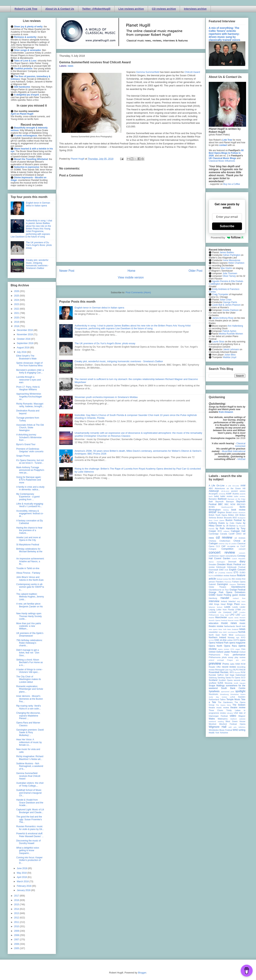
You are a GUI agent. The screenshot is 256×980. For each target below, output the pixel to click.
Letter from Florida (225, 610)
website (242, 719)
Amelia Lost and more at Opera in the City (28, 539)
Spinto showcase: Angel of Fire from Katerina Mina (29, 364)
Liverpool (227, 612)
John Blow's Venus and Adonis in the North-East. (30, 578)
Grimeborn (240, 592)
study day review (218, 697)
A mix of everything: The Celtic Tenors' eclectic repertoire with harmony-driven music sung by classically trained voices (224, 34)
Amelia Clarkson (230, 310)
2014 (17, 909)
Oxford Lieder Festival (227, 652)
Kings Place (233, 604)
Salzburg (213, 678)
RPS (232, 672)
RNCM (242, 670)
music (236, 620)
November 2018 (25, 334)
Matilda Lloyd (230, 357)
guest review (239, 595)
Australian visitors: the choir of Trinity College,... (30, 784)
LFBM (238, 610)
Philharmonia (215, 657)
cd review (224, 537)
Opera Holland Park (219, 643)
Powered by (227, 237)
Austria (236, 494)
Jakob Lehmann (231, 349)
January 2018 (24, 890)
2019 (17, 322)
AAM (243, 486)
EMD (221, 570)
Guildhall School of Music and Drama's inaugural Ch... (29, 793)
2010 (17, 926)
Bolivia (226, 510)
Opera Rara (230, 646)
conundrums (231, 556)
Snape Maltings (217, 686)
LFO (244, 610)
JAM (211, 604)
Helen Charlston (236, 263)
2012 (17, 918)
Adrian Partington (232, 255)
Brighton (221, 512)
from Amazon (226, 412)
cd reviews (240, 538)
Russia (237, 672)
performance (239, 655)
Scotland (213, 680)
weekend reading (216, 721)
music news (229, 623)
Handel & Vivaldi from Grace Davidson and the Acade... (30, 803)
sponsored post (228, 692)
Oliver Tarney (229, 276)
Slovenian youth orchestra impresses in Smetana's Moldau (106, 397)
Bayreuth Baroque (225, 502)
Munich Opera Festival (218, 620)
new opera (213, 629)
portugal (221, 660)
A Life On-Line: (233, 486)
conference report (217, 556)
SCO (243, 678)
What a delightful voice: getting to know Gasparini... (28, 851)
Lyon (243, 615)
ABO (211, 488)
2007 (17, 940)
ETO (236, 572)
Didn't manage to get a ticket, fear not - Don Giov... (28, 653)
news (70, 66)
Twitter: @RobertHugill (96, 9)
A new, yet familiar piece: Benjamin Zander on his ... (30, 606)
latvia (243, 604)
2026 (17, 291)
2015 (17, 905)
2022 (17, 309)
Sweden (242, 697)
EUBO (242, 572)
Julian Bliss (230, 355)
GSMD (212, 595)
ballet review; (240, 496)
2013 (17, 913)
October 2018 (24, 339)
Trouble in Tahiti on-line (28, 568)
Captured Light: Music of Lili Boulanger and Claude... (30, 811)
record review (229, 667)
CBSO (239, 534)
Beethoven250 (227, 507)
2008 (17, 935)
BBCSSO (241, 504)
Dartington (221, 562)
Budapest (242, 518)
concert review (222, 552)
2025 (17, 296)
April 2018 (22, 877)
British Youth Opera (218, 515)
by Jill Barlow (229, 526)
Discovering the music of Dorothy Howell (28, 842)
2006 (17, 944)
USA (236, 713)
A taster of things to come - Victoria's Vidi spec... (30, 671)
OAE (217, 640)
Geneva (233, 584)
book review (238, 510)
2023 (17, 304)
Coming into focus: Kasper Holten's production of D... (29, 860)
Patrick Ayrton (229, 331)
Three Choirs (216, 710)
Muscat (230, 620)
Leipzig (212, 610)
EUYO (211, 576)
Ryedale (212, 675)
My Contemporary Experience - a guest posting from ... (28, 497)
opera (242, 640)
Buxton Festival (234, 520)
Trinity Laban (233, 710)
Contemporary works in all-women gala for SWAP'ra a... (30, 587)
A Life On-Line (217, 486)
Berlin (242, 507)
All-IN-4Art (225, 491)
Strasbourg (224, 694)
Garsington (223, 584)
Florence (228, 582)
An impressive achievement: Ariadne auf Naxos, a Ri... (30, 561)
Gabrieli (212, 584)
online (230, 640)
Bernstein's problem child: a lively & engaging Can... (30, 371)
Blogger (142, 973)
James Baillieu (227, 252)
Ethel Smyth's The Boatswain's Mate (26, 357)
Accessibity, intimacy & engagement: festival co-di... (30, 514)
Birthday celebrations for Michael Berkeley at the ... (29, 552)
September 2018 (25, 343)
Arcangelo (213, 494)
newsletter (213, 632)
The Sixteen (239, 705)
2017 (17, 896)
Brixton (220, 518)
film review (237, 579)
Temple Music (233, 699)
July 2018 (22, 352)
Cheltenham (225, 541)
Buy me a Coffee (232, 184)
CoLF (243, 546)
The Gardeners (225, 702)
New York (222, 629)
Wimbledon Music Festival (220, 730)
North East (214, 635)
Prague (230, 660)
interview (214, 601)
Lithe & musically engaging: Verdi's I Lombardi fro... (30, 505)
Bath (211, 502)
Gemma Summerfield (148, 72)
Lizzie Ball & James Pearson (226, 305)
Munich (242, 618)
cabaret (226, 531)
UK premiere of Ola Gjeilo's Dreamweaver (30, 634)
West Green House (235, 721)
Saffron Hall (223, 675)
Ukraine (230, 713)
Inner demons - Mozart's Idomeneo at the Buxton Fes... (30, 699)
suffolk (233, 697)
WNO (236, 730)
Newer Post (67, 271)
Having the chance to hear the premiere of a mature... (29, 530)
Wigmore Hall (218, 727)
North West (228, 635)
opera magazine (237, 643)
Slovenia (228, 683)
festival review (222, 579)
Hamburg (213, 598)
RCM (243, 664)
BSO (235, 518)
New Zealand (233, 629)
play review (240, 657)
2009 (17, 931)
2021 (17, 313)
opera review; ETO (226, 649)
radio (232, 664)
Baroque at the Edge (236, 499)
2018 (17, 326)
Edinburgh (221, 567)
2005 (17, 948)
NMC (225, 632)
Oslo (243, 649)
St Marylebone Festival (28, 545)
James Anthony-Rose (223, 318)
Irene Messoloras (232, 260)
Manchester (221, 617)
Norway (231, 637)
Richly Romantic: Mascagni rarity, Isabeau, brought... (30, 405)
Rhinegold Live (222, 670)
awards (242, 494)
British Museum (239, 512)
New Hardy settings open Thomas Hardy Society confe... (29, 616)
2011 (17, 922)
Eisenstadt (213, 570)
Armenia (222, 494)
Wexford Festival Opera (232, 724)
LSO (238, 615)
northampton (240, 635)
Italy (239, 601)
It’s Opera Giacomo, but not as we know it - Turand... (30, 462)
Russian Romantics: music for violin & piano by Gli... (30, 828)
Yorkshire (224, 733)
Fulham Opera (239, 582)
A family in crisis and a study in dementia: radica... (30, 488)
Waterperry (223, 719)
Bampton (213, 499)
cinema (222, 544)
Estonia (229, 573)
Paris (227, 655)
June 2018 (22, 868)
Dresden (213, 564)
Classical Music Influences (222, 161)
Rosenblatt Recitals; (219, 672)
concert (242, 549)
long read (224, 615)
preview (215, 663)
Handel (225, 598)
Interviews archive (195, 9)
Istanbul (232, 601)
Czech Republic (239, 559)
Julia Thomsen (230, 273)
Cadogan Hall (238, 531)
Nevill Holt (241, 626)
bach (211, 496)
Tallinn (223, 699)
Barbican (222, 499)
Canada (223, 534)
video (233, 716)
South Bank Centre (233, 688)
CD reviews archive (164, 9)
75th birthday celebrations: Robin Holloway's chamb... (29, 643)
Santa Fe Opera (233, 678)
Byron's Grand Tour (26, 444)
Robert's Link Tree (26, 9)
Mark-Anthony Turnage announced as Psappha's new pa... (30, 470)
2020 (17, 318)
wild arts (233, 727)
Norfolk (242, 632)
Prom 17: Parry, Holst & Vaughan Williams (28, 388)
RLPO (236, 670)
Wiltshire (242, 727)
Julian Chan (225, 300)
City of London (231, 544)
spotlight (240, 691)
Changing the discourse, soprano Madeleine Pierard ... (28, 716)
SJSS (220, 683)
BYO (220, 531)
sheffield (212, 683)
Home (132, 271)
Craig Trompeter (220, 294)
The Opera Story (223, 705)
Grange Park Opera (220, 592)
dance (211, 562)
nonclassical (233, 632)
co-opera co (233, 546)
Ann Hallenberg (235, 326)
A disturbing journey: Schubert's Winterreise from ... (29, 437)
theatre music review (219, 708)
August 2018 (23, 348)
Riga (231, 670)
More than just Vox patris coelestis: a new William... (29, 626)
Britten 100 (233, 515)
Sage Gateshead (238, 675)
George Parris (230, 302)
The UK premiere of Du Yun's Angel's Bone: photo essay (105, 343)
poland (211, 660)
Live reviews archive (131, 9)
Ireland (224, 601)
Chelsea (212, 541)
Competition (227, 549)
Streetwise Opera (238, 694)
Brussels (228, 518)
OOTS (236, 640)
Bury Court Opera (216, 520)
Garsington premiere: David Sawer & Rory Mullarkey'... (30, 733)
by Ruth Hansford (226, 528)
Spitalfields (214, 691)
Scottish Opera (226, 680)
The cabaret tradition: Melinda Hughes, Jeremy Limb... (30, 597)
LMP (235, 612)
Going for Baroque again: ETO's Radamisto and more (29, 480)
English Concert (237, 570)
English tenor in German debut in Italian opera (99, 308)
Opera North (215, 646)
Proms (226, 664)
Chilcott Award (192, 72)
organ (238, 649)
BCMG (212, 507)
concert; (242, 553)
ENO (211, 572)
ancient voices (238, 491)
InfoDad (241, 459)
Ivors (243, 601)
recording (241, 667)
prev (244, 660)
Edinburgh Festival (236, 567)
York (217, 733)
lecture (220, 607)
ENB (226, 570)
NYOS (211, 640)
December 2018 (25, 330)
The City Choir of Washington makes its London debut (29, 679)
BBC (221, 504)
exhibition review (222, 575)
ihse (244, 598)
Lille (220, 612)
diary (242, 561)
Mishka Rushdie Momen (231, 334)
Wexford (212, 724)
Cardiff (232, 534)
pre (237, 660)
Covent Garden (222, 558)
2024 (17, 300)
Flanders (220, 582)
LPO (232, 615)
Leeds (227, 607)
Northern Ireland (217, 637)
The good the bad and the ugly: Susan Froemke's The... (29, 819)
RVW (243, 672)
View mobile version (131, 277)
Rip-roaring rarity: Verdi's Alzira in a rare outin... (29, 707)
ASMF (229, 494)
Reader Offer (215, 667)
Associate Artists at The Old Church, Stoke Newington (30, 428)
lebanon (212, 607)
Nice (220, 632)
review (212, 670)
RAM (238, 664)
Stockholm (213, 694)
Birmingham (215, 510)
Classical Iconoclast (240, 445)
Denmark (232, 562)
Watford (233, 719)
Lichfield (212, 612)
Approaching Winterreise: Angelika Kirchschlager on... (29, 397)
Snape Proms (23, 456)
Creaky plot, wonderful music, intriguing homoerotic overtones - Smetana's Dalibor (119, 361)
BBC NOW (230, 504)
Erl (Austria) (220, 573)
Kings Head (220, 604)
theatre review (238, 708)
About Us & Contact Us (60, 9)
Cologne (212, 549)
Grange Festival (237, 590)
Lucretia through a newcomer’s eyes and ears (28, 380)
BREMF (213, 512)
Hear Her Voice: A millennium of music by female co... (29, 742)
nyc (238, 637)
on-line (223, 640)
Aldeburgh (214, 491)
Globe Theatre (217, 587)
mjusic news (233, 618)
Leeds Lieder (239, 607)
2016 (17, 900)
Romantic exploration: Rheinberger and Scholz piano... (30, 689)
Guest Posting (224, 595)
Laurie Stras (218, 342)
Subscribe (227, 226)
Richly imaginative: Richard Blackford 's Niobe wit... (30, 758)
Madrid (211, 618)
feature (233, 575)
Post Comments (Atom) (138, 292)
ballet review (226, 496)
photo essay (228, 657)
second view (240, 680)
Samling (221, 678)
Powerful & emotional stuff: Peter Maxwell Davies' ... (30, 835)
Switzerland (214, 699)
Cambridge (214, 534)
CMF (224, 546)
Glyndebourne (238, 587)
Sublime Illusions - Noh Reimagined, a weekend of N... (30, 766)
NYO (243, 637)
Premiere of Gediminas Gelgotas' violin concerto (30, 450)
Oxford (212, 652)
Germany (241, 584)
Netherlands (229, 626)
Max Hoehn (226, 268)
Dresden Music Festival (229, 564)
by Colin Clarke (234, 523)
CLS (218, 546)
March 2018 (23, 881)
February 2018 (24, 886)
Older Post (195, 271)
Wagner (242, 716)
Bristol (229, 512)
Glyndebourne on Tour (219, 590)
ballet (216, 496)
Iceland (236, 598)
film (230, 579)
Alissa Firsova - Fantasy (28, 573)
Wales (212, 719)
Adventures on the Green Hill (230, 488)
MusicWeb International (234, 451)
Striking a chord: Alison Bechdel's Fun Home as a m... (30, 662)
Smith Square (240, 683)
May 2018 (22, 873)
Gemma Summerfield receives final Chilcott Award (28, 776)
